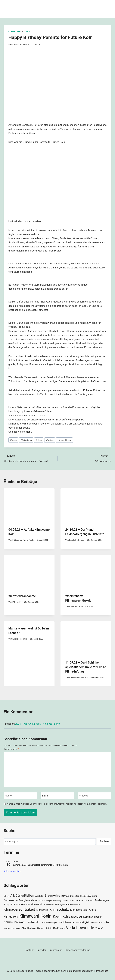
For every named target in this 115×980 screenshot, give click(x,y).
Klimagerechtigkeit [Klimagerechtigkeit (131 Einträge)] (19, 909)
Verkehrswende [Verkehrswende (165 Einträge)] (80, 928)
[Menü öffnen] (109, 9)
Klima (39, 440)
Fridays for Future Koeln (23, 540)
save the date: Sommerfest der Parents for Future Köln (40, 865)
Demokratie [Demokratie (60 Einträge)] (11, 900)
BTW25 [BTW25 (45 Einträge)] (65, 896)
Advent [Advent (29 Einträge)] (6, 896)
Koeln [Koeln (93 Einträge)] (57, 916)
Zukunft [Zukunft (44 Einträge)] (99, 928)
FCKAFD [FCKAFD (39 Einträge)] (89, 900)
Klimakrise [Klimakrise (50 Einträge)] (42, 910)
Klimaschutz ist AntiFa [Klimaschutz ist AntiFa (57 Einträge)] (83, 910)
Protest (50, 440)
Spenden (42, 950)
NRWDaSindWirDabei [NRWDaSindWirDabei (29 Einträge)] (12, 929)
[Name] (20, 796)
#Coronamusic (86, 458)
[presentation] (29, 505)
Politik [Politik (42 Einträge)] (49, 928)
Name (8, 796)
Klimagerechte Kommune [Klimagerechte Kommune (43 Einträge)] (68, 905)
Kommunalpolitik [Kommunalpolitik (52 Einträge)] (93, 917)
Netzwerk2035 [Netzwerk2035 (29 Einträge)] (97, 923)
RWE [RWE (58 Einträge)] (56, 928)
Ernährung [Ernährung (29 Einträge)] (57, 901)
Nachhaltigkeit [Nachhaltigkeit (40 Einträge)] (83, 922)
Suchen (104, 841)
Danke (13, 440)
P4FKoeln (17, 602)
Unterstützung (64, 440)
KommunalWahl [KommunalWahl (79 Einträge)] (14, 922)
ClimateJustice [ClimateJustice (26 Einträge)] (85, 896)
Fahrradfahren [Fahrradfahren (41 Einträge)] (77, 900)
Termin (27, 31)
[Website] (95, 796)
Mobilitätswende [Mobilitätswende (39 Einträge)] (66, 922)
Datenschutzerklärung (78, 950)
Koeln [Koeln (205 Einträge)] (46, 916)
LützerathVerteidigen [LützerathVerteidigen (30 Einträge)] (49, 923)
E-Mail (46, 796)
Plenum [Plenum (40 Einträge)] (41, 928)
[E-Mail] (58, 796)
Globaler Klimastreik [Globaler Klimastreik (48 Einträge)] (32, 904)
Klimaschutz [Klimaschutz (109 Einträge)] (59, 909)
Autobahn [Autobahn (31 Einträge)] (39, 896)
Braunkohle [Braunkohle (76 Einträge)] (52, 896)
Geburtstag (26, 440)
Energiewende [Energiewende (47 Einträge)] (27, 900)
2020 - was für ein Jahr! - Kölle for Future (38, 724)
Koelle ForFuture (20, 45)
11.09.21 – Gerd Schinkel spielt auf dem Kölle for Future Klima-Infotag (86, 667)
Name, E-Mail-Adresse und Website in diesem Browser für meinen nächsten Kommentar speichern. (57, 804)
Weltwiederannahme (22, 596)
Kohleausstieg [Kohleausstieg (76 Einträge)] (72, 917)
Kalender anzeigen (12, 871)
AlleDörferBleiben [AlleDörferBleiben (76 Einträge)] (22, 896)
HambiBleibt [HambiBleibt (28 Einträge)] (49, 905)
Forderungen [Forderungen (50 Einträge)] (102, 900)
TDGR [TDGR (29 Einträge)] (62, 929)
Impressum (56, 950)
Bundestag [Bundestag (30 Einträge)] (74, 896)
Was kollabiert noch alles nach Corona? (29, 458)
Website (84, 796)
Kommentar (11, 749)
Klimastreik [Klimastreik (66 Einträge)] (11, 917)
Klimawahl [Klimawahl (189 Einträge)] (29, 916)
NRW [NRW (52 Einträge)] (106, 922)
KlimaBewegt (15, 31)
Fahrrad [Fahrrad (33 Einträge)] (66, 901)
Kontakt (29, 950)
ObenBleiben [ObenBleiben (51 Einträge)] (28, 928)
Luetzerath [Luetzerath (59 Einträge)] (33, 922)
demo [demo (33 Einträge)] (95, 896)
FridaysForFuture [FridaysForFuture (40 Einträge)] (12, 905)
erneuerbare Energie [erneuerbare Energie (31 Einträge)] (43, 901)
